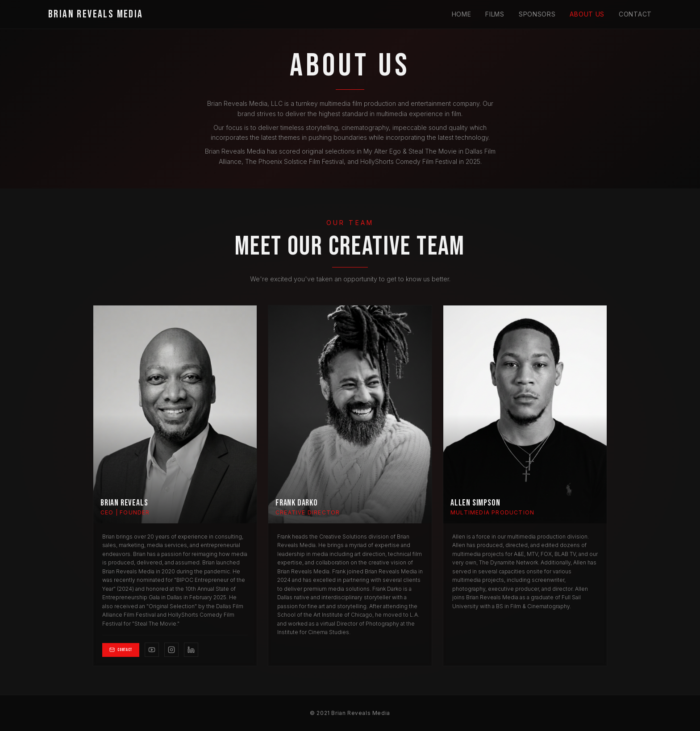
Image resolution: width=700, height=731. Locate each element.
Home (462, 14)
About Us (587, 14)
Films (495, 14)
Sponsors (537, 14)
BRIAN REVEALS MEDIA (96, 14)
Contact (635, 14)
